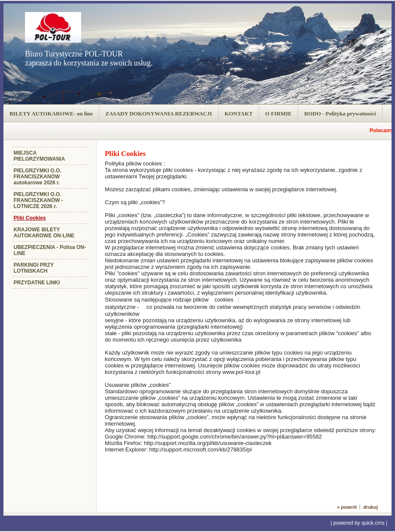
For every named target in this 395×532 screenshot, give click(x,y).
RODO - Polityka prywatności (340, 114)
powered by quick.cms (359, 523)
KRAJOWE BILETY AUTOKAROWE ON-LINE (44, 233)
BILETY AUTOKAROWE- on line (51, 114)
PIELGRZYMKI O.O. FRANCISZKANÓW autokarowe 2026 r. (38, 177)
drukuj (370, 507)
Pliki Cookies (30, 218)
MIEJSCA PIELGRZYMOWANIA (39, 156)
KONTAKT (239, 114)
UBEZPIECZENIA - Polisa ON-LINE (50, 250)
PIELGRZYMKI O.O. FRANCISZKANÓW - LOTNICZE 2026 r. (39, 200)
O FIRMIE (279, 114)
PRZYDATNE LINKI (37, 283)
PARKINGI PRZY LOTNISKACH (34, 268)
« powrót (347, 507)
